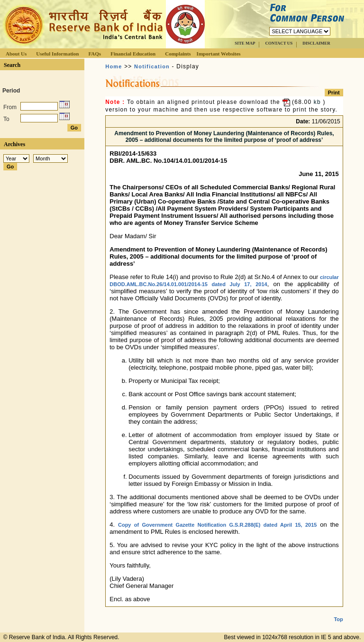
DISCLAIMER (316, 43)
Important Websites (219, 54)
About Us (16, 54)
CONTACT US (279, 43)
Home (114, 66)
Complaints (178, 54)
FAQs (95, 54)
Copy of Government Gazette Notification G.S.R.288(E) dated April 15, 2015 (218, 525)
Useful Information (57, 54)
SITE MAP (245, 43)
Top (338, 612)
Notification (152, 66)
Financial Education (133, 54)
